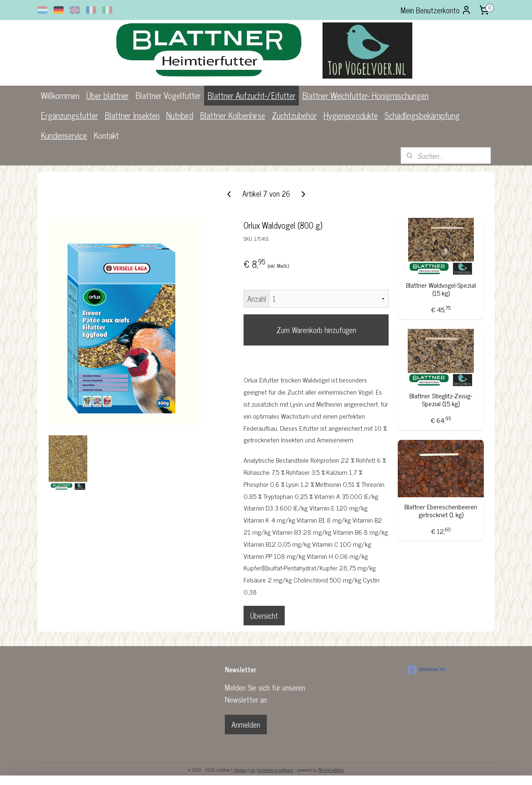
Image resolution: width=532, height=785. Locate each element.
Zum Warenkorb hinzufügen (316, 330)
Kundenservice (64, 135)
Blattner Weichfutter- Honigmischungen (365, 95)
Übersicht (264, 615)
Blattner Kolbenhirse (233, 115)
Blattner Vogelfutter (168, 95)
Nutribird (180, 115)
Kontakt (106, 135)
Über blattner (107, 95)
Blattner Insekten (132, 115)
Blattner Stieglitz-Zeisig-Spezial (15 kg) (441, 400)
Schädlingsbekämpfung (422, 115)
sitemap (240, 770)
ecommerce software (275, 770)
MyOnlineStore (331, 770)
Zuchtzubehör (294, 115)
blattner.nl (426, 670)
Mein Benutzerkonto (436, 10)
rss (252, 770)
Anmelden (246, 724)
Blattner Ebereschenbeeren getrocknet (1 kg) (441, 511)
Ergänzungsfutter (69, 115)
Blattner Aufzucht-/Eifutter (251, 95)
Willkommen (60, 95)
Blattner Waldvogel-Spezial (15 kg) (441, 289)
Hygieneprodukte (351, 115)
